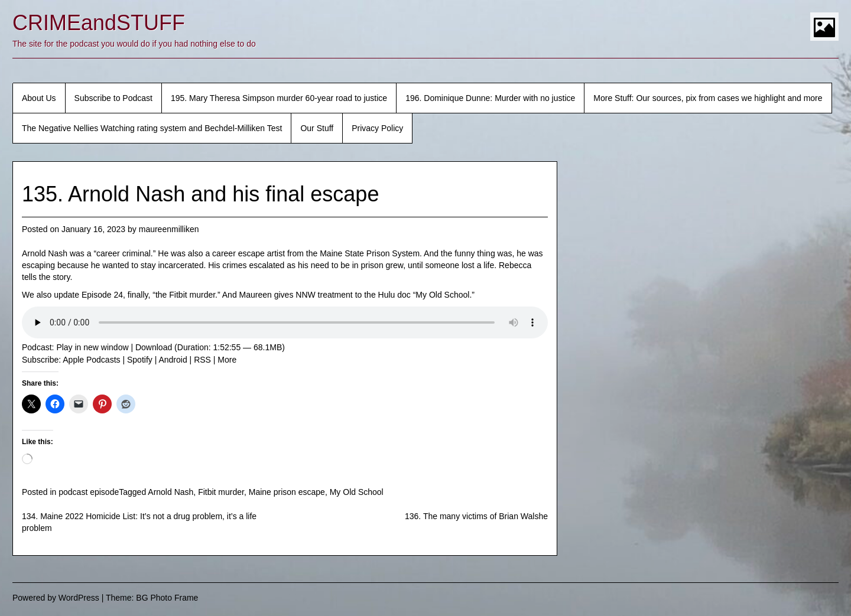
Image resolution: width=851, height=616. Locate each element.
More (227, 360)
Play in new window (92, 347)
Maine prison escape (287, 492)
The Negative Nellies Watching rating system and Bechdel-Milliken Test (152, 128)
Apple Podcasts (91, 360)
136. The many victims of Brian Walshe (476, 516)
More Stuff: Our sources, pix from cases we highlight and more (708, 98)
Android (173, 360)
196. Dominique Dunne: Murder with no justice (490, 98)
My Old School (357, 492)
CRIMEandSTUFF (99, 23)
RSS (202, 360)
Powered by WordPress (56, 598)
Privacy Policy (377, 128)
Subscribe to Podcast (113, 98)
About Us (39, 98)
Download (154, 347)
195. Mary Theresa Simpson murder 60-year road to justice (279, 98)
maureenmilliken (169, 229)
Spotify (140, 360)
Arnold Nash (170, 492)
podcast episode (89, 492)
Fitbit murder (221, 492)
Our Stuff (317, 128)
